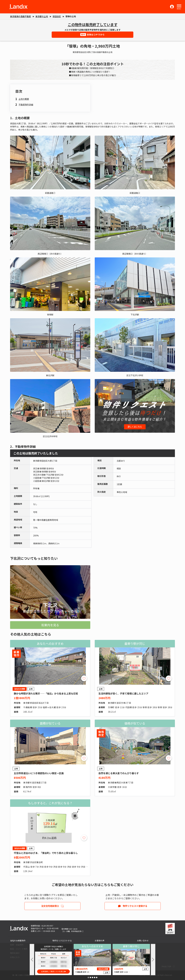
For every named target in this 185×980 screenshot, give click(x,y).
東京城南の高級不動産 (20, 16)
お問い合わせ (143, 941)
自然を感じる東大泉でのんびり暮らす (119, 773)
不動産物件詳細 (26, 105)
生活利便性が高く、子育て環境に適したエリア (123, 693)
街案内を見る (50, 625)
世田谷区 (57, 16)
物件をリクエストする (62, 941)
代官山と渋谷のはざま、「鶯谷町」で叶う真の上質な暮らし (46, 853)
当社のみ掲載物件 (18, 941)
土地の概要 (24, 99)
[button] (179, 6)
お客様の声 (100, 941)
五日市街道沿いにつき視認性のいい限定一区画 (39, 773)
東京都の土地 (42, 16)
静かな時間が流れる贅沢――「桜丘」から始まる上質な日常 (46, 693)
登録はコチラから (93, 35)
